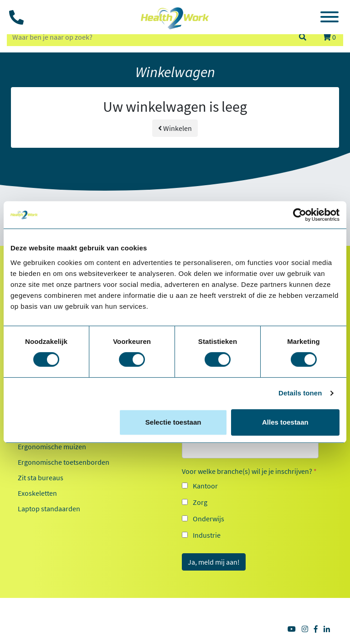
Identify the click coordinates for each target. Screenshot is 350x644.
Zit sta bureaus (41, 478)
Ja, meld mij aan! (214, 562)
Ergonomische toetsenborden (64, 462)
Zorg (200, 502)
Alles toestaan (285, 422)
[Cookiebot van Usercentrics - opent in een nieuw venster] (300, 215)
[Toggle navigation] (329, 18)
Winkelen (175, 128)
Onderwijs (208, 519)
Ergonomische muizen (52, 447)
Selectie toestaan (173, 422)
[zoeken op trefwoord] (149, 37)
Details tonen (300, 393)
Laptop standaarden (49, 509)
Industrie (207, 535)
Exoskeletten (37, 493)
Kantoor (205, 486)
